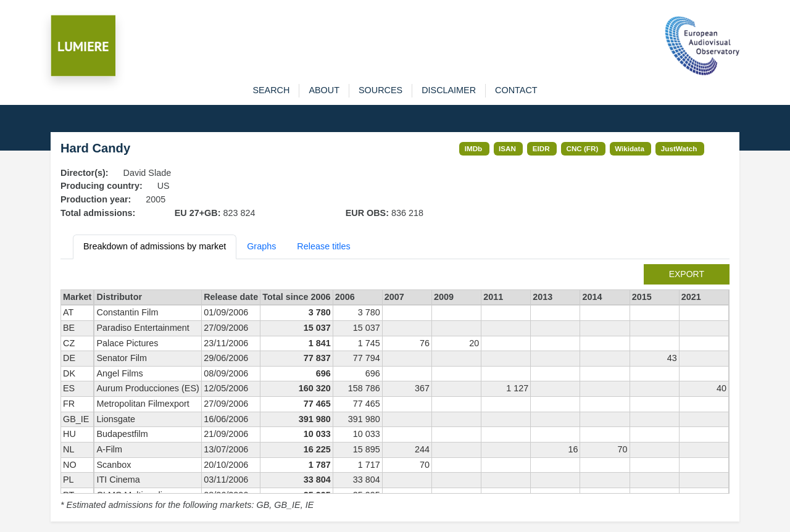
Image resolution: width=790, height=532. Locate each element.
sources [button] (380, 90)
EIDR (541, 148)
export (687, 274)
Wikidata (630, 148)
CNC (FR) (583, 148)
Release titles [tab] (323, 246)
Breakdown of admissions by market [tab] (155, 246)
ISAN (507, 148)
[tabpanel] (395, 388)
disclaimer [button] (449, 90)
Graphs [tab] (261, 246)
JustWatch (679, 148)
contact (516, 90)
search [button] (271, 90)
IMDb (474, 148)
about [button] (324, 90)
